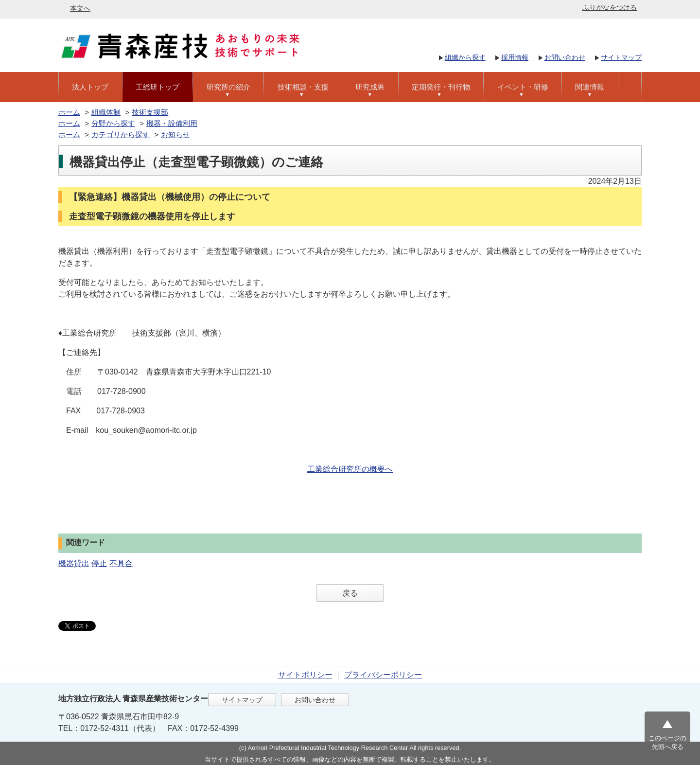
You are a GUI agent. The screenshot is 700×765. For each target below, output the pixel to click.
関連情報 (590, 87)
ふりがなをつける (610, 7)
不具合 (121, 563)
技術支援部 (150, 112)
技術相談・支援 (303, 87)
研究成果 (370, 87)
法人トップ (90, 87)
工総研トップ (157, 87)
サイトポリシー (305, 675)
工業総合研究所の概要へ (350, 469)
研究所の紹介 (228, 87)
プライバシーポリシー (383, 675)
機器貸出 (74, 563)
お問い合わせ (565, 57)
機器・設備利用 (172, 123)
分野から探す (113, 123)
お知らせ (175, 134)
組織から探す (465, 57)
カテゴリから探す (121, 134)
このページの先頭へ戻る (667, 742)
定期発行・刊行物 (441, 87)
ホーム (69, 112)
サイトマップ (621, 57)
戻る (350, 593)
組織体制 (106, 112)
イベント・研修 (523, 87)
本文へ (80, 8)
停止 (99, 563)
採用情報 (515, 57)
